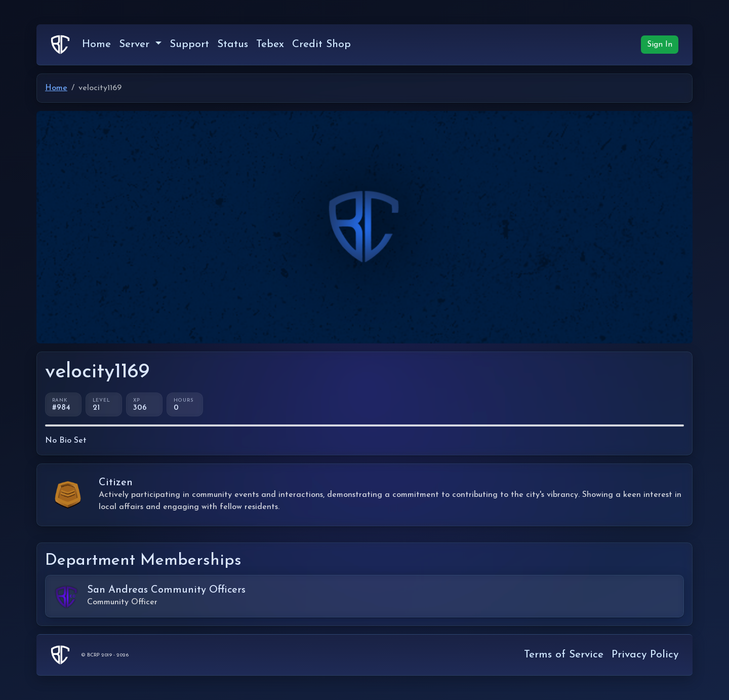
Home (96, 44)
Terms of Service (564, 655)
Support (189, 44)
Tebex (270, 44)
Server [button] (136, 44)
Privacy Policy (645, 655)
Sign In (660, 45)
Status (233, 44)
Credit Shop (321, 44)
